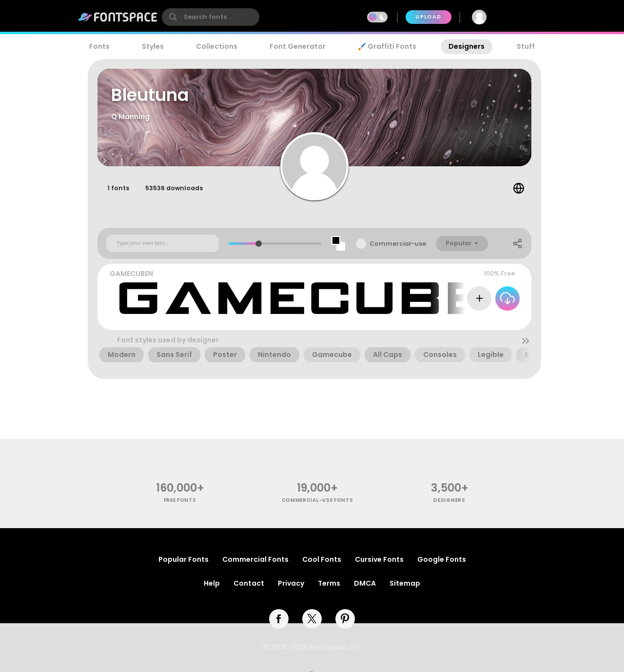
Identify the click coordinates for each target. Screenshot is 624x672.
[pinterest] (345, 619)
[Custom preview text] (163, 243)
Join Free (524, 17)
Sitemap (405, 583)
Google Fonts (442, 559)
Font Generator (298, 46)
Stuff (526, 46)
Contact (249, 583)
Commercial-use (398, 244)
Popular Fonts (184, 559)
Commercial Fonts (255, 559)
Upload (428, 17)
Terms (329, 583)
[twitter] (312, 619)
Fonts (99, 46)
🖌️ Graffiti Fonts (387, 46)
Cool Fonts (322, 559)
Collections (217, 46)
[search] (211, 17)
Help (212, 583)
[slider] (259, 244)
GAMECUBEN (131, 274)
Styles (153, 46)
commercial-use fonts (318, 500)
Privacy (291, 583)
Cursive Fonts (379, 559)
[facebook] (279, 619)
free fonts (180, 500)
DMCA (365, 583)
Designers (467, 46)
